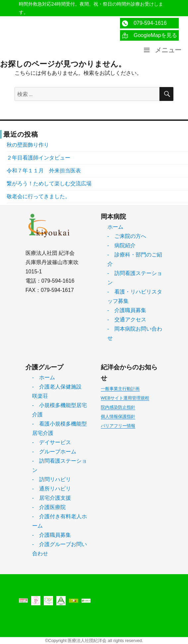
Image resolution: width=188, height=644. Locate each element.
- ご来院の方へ (127, 236)
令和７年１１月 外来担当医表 (44, 171)
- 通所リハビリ (52, 489)
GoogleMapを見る (149, 36)
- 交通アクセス (127, 320)
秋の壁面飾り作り (28, 145)
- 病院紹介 (122, 245)
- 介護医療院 (49, 507)
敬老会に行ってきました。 (38, 196)
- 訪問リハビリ (52, 479)
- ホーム (44, 377)
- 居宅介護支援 (52, 498)
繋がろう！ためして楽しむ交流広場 (49, 184)
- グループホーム (54, 452)
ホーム (115, 227)
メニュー (162, 50)
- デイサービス (52, 442)
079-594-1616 (144, 23)
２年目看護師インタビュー (38, 158)
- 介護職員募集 (127, 310)
